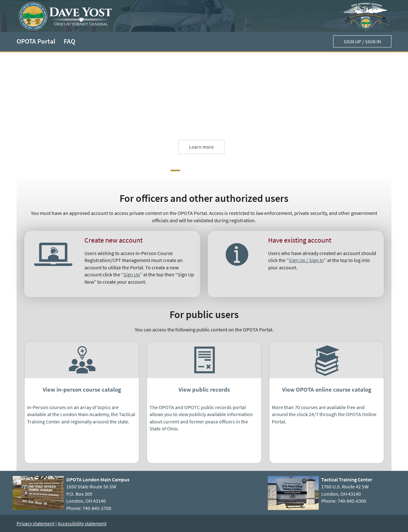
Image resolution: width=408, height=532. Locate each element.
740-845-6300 (352, 501)
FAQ (69, 41)
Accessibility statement (82, 523)
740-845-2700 (97, 508)
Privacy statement (36, 523)
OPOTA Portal (36, 41)
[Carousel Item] (175, 170)
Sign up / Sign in (362, 41)
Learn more (201, 147)
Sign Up (132, 274)
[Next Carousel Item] (187, 170)
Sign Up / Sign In (306, 260)
